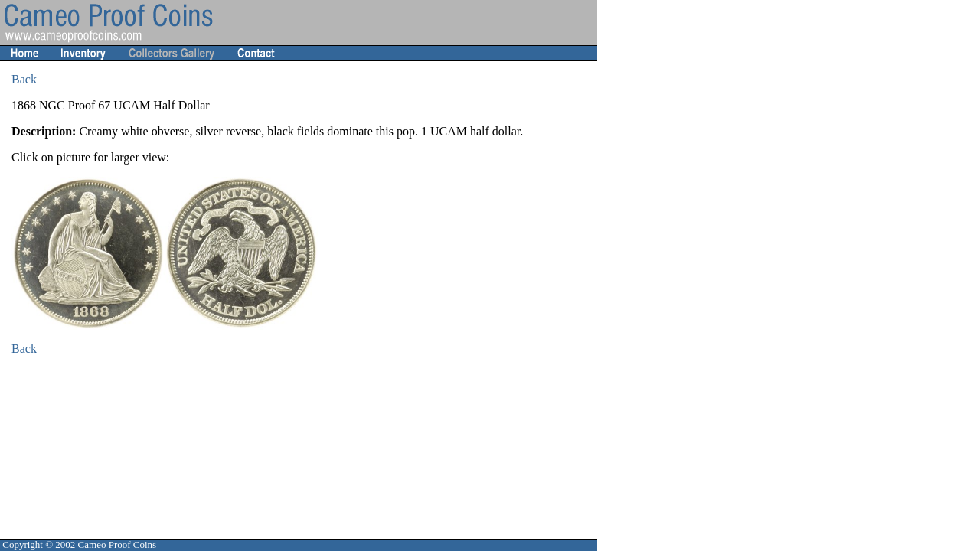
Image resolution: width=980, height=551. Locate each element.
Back (24, 79)
